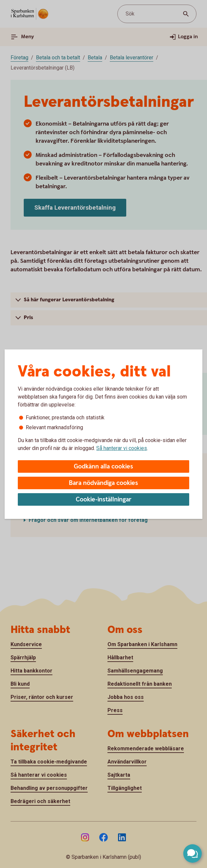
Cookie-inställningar (104, 500)
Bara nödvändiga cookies (103, 483)
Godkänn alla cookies (103, 467)
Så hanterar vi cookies (122, 448)
